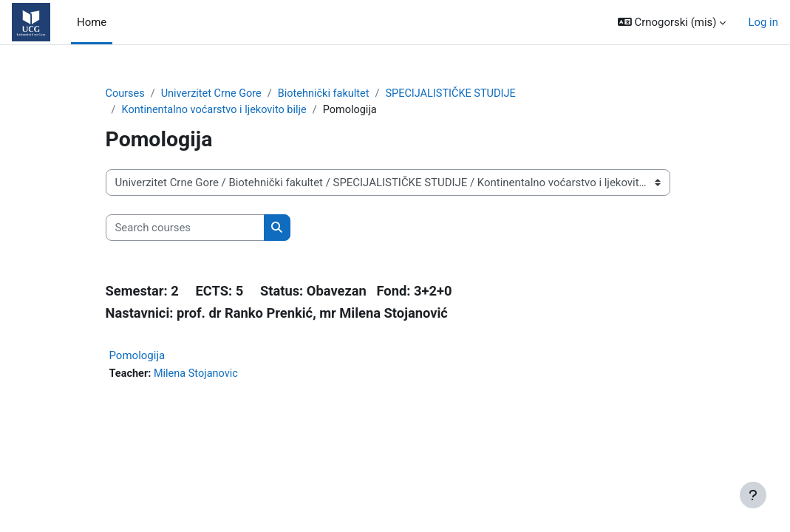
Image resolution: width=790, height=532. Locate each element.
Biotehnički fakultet (330, 94)
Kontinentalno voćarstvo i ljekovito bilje (217, 110)
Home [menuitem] (92, 22)
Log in (763, 22)
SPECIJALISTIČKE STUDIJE (460, 94)
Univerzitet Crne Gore (214, 94)
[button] (672, 22)
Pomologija (137, 357)
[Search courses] (185, 228)
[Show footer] (753, 495)
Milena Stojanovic (198, 375)
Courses (126, 94)
